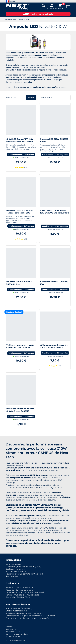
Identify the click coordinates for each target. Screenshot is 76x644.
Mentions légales (13, 564)
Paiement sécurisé (13, 631)
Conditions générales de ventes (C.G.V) (23, 566)
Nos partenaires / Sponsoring (19, 608)
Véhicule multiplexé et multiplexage (22, 595)
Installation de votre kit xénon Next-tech (24, 613)
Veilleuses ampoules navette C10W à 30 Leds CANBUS (20, 346)
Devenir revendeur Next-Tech (17, 634)
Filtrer (31, 97)
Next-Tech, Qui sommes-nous (19, 587)
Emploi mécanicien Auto (17, 611)
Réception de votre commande (20, 590)
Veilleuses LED (10, 19)
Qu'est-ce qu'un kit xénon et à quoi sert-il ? (26, 592)
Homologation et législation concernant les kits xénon (31, 616)
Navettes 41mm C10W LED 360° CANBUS (19, 283)
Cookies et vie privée (15, 569)
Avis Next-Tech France (16, 571)
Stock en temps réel (13, 636)
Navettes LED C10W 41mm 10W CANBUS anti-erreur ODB (54, 212)
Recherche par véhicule (38, 14)
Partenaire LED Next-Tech (18, 597)
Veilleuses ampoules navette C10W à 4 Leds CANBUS (54, 346)
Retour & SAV (12, 576)
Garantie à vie (11, 629)
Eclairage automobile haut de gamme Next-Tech (28, 618)
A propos (9, 627)
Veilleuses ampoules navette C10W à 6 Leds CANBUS (20, 410)
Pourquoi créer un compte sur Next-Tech (25, 574)
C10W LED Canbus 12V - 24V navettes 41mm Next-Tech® (20, 140)
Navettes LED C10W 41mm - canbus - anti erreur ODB (20, 212)
